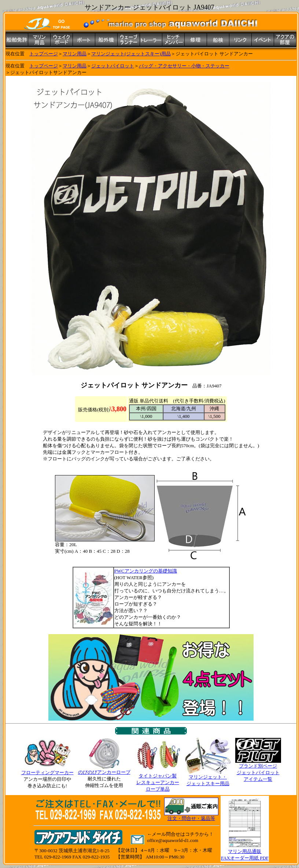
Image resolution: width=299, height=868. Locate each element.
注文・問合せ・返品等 (191, 818)
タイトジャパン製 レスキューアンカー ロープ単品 (158, 780)
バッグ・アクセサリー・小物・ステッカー (184, 66)
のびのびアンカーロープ (104, 770)
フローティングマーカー (47, 773)
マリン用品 (75, 54)
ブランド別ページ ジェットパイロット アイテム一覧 (258, 770)
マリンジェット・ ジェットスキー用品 (208, 778)
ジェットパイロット (113, 66)
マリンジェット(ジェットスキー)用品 (131, 54)
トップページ (44, 54)
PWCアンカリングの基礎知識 (146, 571)
